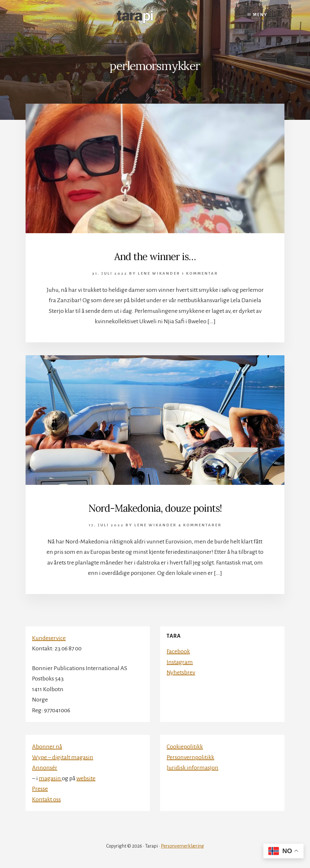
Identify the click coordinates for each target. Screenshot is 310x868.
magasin (50, 778)
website (86, 778)
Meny (260, 15)
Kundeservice (49, 638)
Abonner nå (47, 747)
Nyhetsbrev (181, 672)
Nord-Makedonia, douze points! (155, 508)
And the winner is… (155, 257)
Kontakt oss (46, 799)
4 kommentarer (200, 525)
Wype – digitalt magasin (63, 757)
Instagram (180, 662)
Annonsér (45, 768)
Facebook (178, 651)
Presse (40, 789)
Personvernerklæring (182, 846)
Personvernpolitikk (190, 757)
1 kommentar (200, 274)
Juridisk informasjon (193, 768)
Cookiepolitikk (185, 747)
